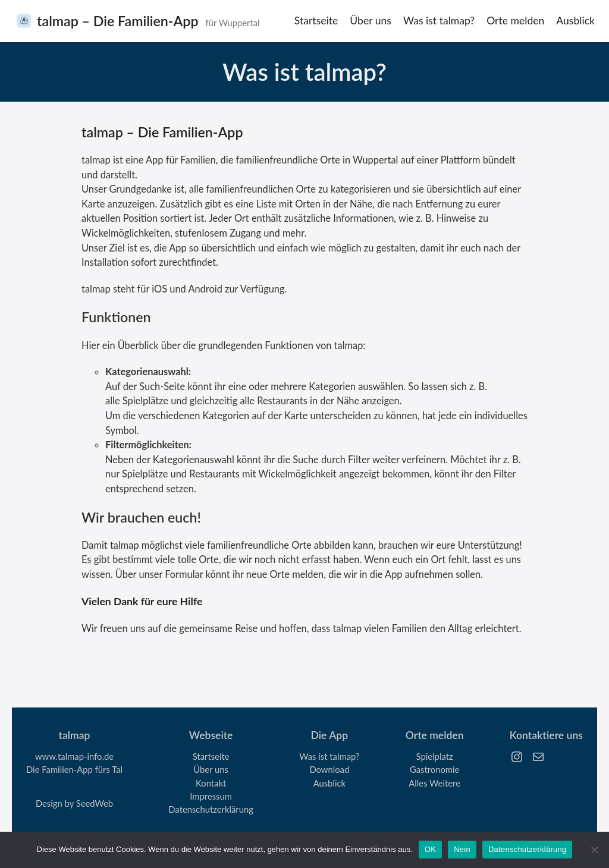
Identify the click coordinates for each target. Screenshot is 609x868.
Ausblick (329, 783)
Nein (462, 849)
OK (430, 849)
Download (329, 769)
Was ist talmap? (329, 756)
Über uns (211, 769)
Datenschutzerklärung (211, 809)
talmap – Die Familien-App (118, 21)
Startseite (211, 756)
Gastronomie (434, 769)
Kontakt (211, 783)
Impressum (211, 796)
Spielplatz (435, 756)
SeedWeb (95, 803)
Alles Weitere (434, 783)
